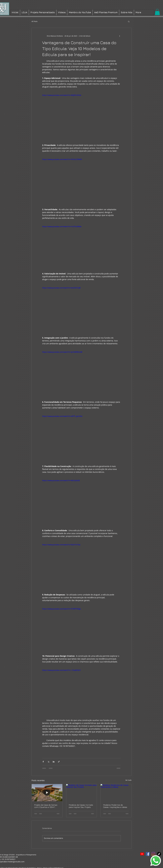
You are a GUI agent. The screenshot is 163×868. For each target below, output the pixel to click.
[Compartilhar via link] (59, 762)
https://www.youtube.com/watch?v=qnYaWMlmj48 (62, 352)
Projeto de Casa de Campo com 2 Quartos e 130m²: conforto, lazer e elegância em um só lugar (46, 806)
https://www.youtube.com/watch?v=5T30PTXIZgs (62, 609)
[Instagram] (153, 854)
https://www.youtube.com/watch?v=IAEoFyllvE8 (61, 480)
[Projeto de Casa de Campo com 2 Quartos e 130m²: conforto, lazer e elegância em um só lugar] (47, 793)
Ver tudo (128, 780)
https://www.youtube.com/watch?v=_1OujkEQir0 (61, 670)
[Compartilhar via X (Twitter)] (48, 762)
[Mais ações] (120, 36)
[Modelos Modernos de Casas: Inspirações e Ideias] (116, 793)
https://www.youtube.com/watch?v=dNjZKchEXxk (62, 95)
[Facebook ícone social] (148, 854)
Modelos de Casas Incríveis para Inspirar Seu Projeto (81, 806)
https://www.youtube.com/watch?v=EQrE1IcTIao (61, 545)
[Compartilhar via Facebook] (43, 762)
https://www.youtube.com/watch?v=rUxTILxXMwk (62, 226)
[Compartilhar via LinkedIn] (54, 762)
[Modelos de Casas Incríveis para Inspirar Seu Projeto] (82, 793)
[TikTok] (159, 854)
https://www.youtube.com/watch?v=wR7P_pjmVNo (62, 416)
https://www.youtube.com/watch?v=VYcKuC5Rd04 (62, 159)
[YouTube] (142, 854)
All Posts (35, 21)
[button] (157, 12)
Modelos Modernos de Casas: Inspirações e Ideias (115, 806)
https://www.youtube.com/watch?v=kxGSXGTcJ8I (61, 288)
